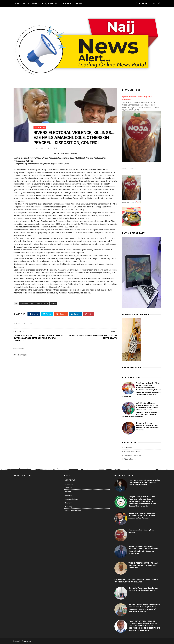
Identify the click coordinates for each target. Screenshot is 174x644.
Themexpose (27, 641)
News (17, 4)
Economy (69, 503)
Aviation (68, 487)
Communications (72, 499)
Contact (133, 169)
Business (69, 491)
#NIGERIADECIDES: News (133, 455)
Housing (69, 506)
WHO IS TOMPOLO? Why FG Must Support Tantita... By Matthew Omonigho (143, 565)
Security (53, 310)
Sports (36, 4)
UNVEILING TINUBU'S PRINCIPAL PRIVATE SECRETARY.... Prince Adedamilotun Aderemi (142, 515)
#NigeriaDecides (130, 459)
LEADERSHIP (40, 125)
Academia (69, 484)
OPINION (39, 310)
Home (124, 169)
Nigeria (26, 4)
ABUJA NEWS (70, 480)
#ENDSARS (128, 447)
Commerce (69, 495)
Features (78, 4)
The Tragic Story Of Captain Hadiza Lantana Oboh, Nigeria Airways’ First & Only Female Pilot (144, 482)
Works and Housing (73, 510)
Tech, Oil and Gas (50, 4)
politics (46, 310)
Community (66, 4)
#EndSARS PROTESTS (132, 451)
